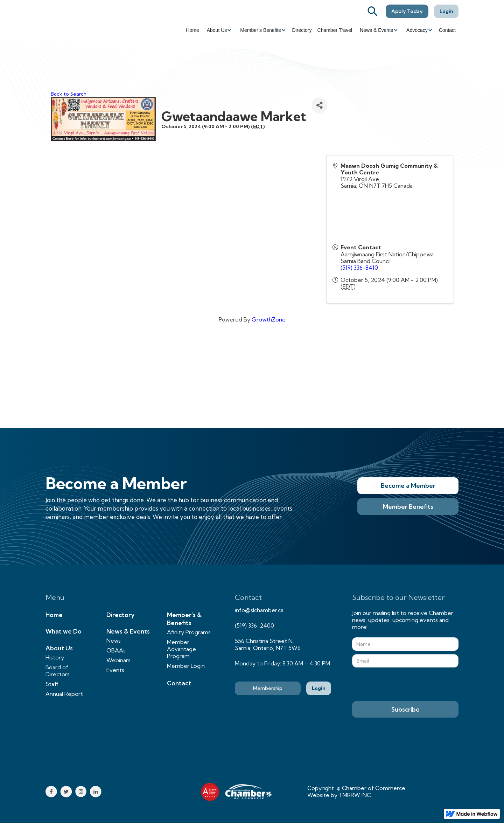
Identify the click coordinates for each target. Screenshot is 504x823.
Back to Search (69, 94)
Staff (52, 684)
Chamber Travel (335, 30)
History (55, 657)
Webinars (118, 660)
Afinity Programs (189, 632)
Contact (447, 30)
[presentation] (405, 685)
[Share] (319, 105)
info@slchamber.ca (259, 610)
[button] (219, 30)
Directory (302, 30)
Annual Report (64, 694)
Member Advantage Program (181, 649)
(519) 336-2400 (254, 625)
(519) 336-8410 (359, 268)
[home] (84, 22)
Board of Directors (58, 671)
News (114, 641)
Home (192, 30)
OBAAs (116, 650)
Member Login (186, 666)
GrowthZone (269, 319)
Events (115, 670)
